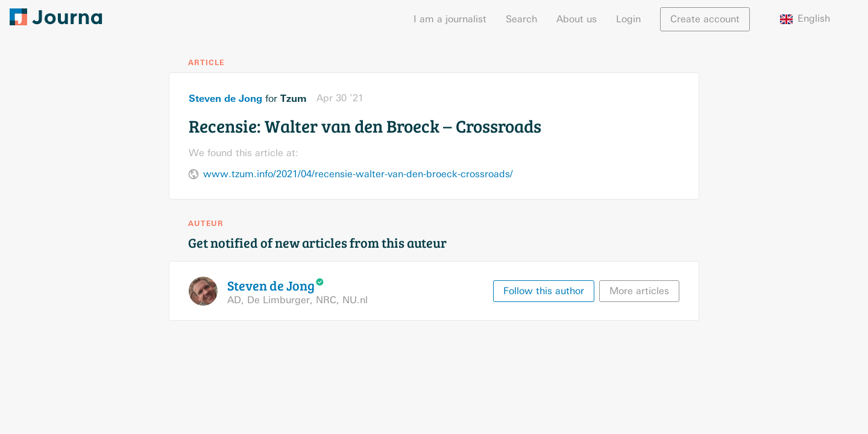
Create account (705, 19)
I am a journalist (450, 19)
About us (577, 19)
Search (521, 19)
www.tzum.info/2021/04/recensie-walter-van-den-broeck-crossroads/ (358, 174)
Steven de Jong (225, 98)
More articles (639, 291)
